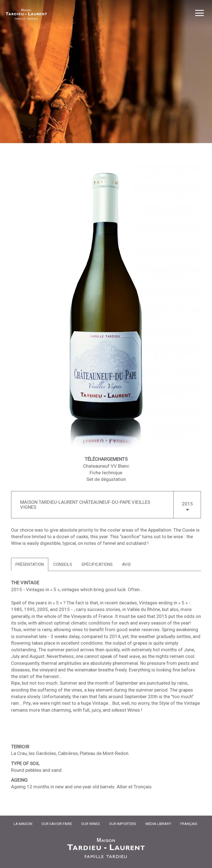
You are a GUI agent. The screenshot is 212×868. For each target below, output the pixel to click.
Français (189, 824)
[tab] (30, 565)
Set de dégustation (106, 479)
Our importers (123, 824)
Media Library (158, 824)
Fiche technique (106, 473)
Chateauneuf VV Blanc (106, 466)
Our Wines (91, 824)
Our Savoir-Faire (57, 824)
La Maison (23, 824)
